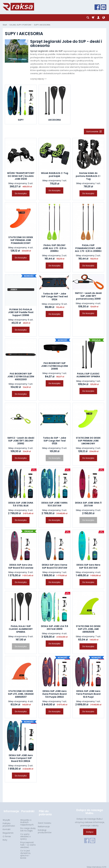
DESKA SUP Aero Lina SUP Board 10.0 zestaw (21, 567)
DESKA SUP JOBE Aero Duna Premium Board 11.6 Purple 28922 (54, 694)
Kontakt (7, 828)
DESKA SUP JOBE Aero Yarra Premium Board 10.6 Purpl (88, 694)
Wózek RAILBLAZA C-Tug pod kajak (55, 175)
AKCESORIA (55, 120)
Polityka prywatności (9, 823)
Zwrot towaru (44, 821)
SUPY (21, 120)
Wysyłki (6, 818)
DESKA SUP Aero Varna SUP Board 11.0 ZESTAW (54, 567)
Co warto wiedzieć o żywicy (25, 835)
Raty (5, 838)
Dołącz (90, 832)
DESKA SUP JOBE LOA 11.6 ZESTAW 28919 (55, 628)
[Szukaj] (88, 18)
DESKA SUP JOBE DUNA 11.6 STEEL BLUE (21, 505)
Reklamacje (44, 825)
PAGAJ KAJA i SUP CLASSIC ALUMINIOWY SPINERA (21, 630)
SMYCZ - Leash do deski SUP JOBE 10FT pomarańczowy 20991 (88, 296)
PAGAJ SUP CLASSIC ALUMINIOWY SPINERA (88, 375)
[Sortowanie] (94, 132)
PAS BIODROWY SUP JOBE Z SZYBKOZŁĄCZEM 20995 (54, 366)
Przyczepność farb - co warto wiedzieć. (28, 843)
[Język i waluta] (104, 18)
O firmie (7, 835)
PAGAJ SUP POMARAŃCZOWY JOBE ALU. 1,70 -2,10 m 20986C (88, 249)
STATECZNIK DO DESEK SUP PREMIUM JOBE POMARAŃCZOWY (21, 241)
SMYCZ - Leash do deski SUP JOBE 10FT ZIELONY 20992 (21, 441)
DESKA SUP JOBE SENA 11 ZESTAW (88, 505)
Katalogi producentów (45, 829)
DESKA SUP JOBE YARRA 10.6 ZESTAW (54, 505)
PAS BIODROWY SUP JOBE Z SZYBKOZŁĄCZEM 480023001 (21, 377)
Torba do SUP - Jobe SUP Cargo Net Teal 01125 (55, 441)
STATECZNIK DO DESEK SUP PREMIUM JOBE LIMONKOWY (88, 441)
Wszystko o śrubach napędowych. (27, 821)
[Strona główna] (18, 7)
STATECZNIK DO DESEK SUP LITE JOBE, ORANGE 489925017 (21, 694)
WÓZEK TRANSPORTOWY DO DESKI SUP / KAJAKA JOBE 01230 (21, 177)
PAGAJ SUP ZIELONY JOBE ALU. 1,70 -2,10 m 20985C (54, 249)
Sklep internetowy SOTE (97, 865)
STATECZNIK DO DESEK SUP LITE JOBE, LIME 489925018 (88, 630)
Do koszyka (21, 194)
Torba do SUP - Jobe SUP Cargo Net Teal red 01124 (54, 297)
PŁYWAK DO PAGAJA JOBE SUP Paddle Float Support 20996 (21, 313)
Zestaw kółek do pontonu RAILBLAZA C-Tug (88, 177)
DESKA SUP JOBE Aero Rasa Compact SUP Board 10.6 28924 (21, 759)
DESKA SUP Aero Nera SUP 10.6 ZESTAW (88, 567)
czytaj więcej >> (38, 79)
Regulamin (8, 831)
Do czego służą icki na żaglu (28, 828)
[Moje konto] (98, 18)
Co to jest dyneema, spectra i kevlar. (25, 852)
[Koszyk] (93, 18)
